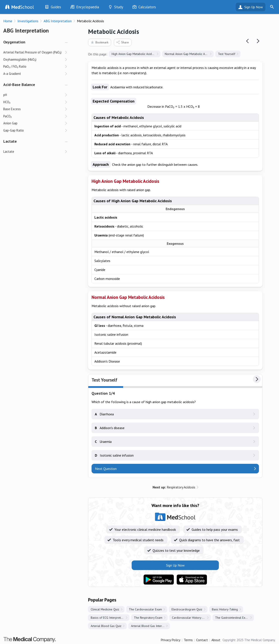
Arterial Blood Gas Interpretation (150, 626)
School (23, 7)
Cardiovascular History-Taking (191, 618)
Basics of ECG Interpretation (109, 618)
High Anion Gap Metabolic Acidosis (134, 54)
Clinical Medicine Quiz (105, 609)
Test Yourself (227, 54)
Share (122, 42)
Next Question (106, 469)
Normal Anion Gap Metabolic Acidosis (189, 54)
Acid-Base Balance (19, 85)
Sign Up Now (254, 7)
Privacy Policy (170, 640)
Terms (188, 640)
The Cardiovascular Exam (145, 609)
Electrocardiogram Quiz (187, 609)
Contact (202, 640)
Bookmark (99, 42)
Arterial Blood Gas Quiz (106, 626)
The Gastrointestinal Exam (232, 618)
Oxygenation (14, 42)
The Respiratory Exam (148, 618)
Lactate (10, 141)
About (216, 640)
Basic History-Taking (225, 609)
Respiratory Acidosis (174, 487)
